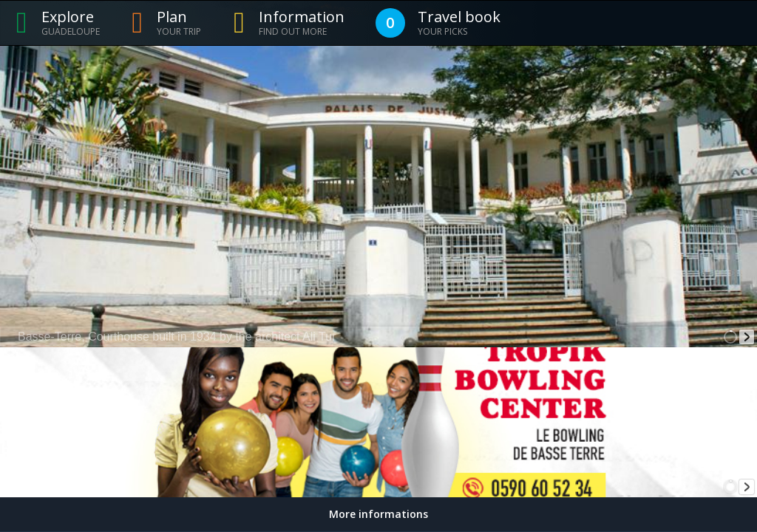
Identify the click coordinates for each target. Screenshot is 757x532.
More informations (378, 514)
